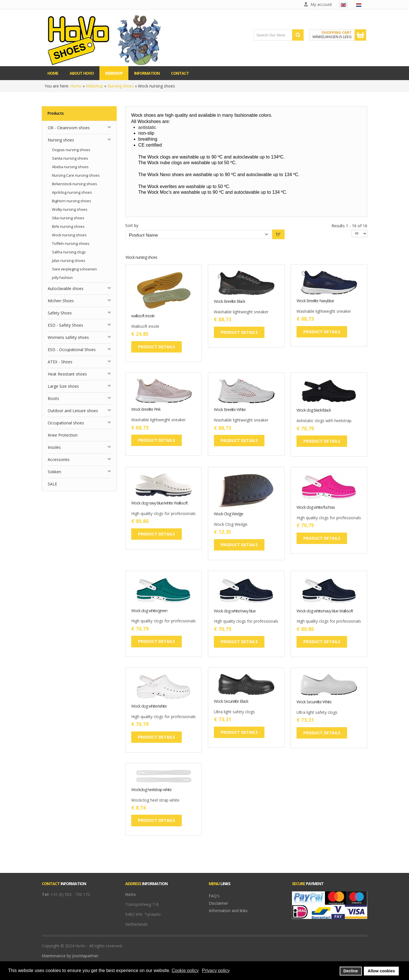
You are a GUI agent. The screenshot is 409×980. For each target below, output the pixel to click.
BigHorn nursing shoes (72, 201)
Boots (53, 398)
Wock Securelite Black (231, 701)
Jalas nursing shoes (69, 261)
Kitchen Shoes (61, 301)
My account (321, 4)
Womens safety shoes (68, 337)
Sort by (132, 225)
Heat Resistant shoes (67, 374)
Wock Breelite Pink (146, 409)
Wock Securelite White (314, 702)
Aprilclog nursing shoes (72, 192)
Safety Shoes (60, 313)
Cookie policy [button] (185, 970)
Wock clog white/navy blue (235, 611)
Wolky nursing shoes (70, 209)
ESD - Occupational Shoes (72, 350)
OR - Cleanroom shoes (69, 128)
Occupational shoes (66, 423)
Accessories (59, 459)
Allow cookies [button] (381, 971)
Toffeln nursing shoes (71, 244)
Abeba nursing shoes (70, 167)
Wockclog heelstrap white (151, 790)
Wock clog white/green (149, 611)
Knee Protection (63, 435)
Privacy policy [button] (216, 970)
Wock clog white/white (149, 706)
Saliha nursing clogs (69, 252)
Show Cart (360, 35)
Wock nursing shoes (69, 235)
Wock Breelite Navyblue (315, 301)
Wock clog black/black (314, 410)
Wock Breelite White (230, 410)
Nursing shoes (121, 86)
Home (76, 86)
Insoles (54, 447)
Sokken (54, 472)
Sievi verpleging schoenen (74, 269)
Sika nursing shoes (68, 218)
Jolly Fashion (62, 278)
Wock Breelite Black (229, 302)
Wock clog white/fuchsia (316, 507)
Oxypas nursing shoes (71, 150)
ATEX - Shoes (60, 362)
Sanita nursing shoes (70, 158)
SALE (52, 484)
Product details (156, 347)
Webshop (94, 86)
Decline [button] (351, 971)
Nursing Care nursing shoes (76, 175)
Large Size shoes (63, 386)
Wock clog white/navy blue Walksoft (325, 611)
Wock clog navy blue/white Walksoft (159, 503)
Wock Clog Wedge (229, 514)
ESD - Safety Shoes (65, 325)
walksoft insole (143, 316)
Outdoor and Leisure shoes (73, 411)
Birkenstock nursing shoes (75, 184)
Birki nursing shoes (68, 227)
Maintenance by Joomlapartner (70, 956)
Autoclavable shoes (66, 288)
